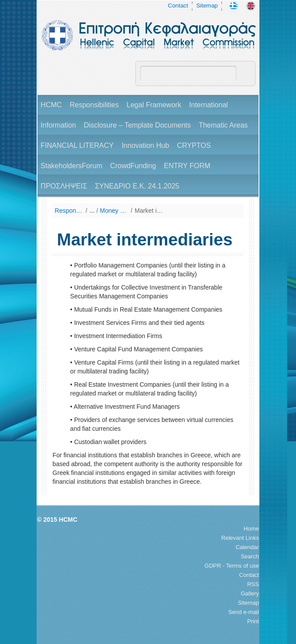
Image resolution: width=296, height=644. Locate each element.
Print (253, 621)
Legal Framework (154, 105)
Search (250, 556)
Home (251, 529)
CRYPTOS (194, 145)
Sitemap (207, 6)
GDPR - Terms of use (232, 566)
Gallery (250, 593)
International (209, 105)
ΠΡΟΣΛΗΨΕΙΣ (64, 186)
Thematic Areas (223, 125)
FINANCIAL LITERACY (77, 145)
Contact (178, 6)
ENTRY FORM (187, 166)
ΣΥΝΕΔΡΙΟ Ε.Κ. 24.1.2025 (137, 186)
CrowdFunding (133, 166)
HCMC (51, 105)
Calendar (247, 547)
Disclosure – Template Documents (137, 125)
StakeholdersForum (71, 166)
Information (58, 125)
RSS (253, 584)
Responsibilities (94, 105)
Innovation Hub (146, 145)
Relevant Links (240, 538)
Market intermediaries (149, 211)
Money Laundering (114, 211)
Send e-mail (244, 612)
